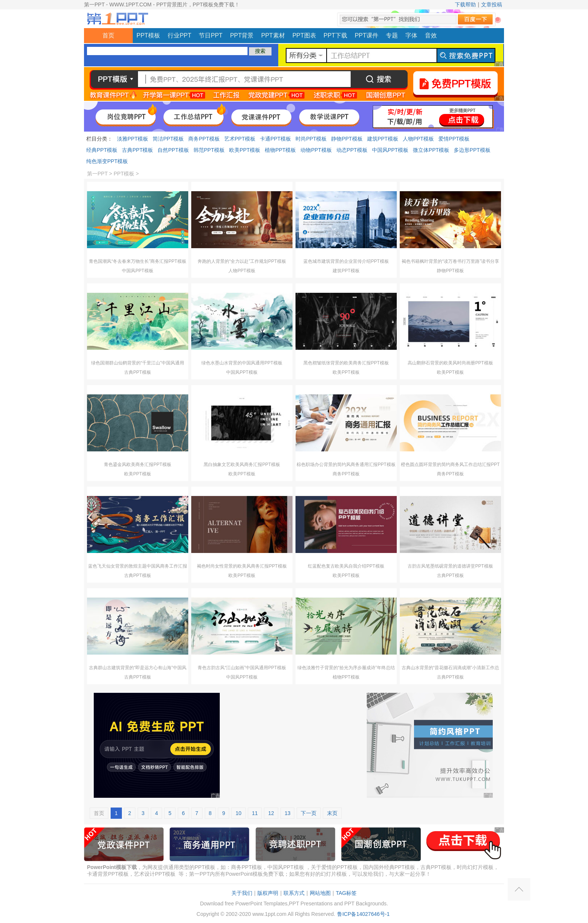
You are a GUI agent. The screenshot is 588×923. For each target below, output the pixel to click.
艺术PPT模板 (240, 139)
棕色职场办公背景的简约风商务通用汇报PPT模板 (346, 464)
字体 (411, 35)
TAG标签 (346, 893)
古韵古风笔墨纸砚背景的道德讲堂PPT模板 (450, 566)
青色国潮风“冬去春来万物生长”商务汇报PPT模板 (137, 261)
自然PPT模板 (173, 150)
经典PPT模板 (102, 150)
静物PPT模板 (347, 139)
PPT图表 (304, 35)
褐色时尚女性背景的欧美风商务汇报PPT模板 (242, 566)
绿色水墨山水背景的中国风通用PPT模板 (242, 363)
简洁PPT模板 (168, 139)
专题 (392, 35)
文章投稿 (492, 4)
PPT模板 (148, 35)
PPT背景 (242, 35)
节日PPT (211, 35)
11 (255, 813)
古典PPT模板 (137, 150)
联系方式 (294, 893)
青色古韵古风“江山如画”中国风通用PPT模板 (242, 668)
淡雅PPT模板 (133, 139)
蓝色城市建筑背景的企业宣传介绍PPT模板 (346, 261)
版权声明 (268, 893)
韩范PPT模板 (209, 150)
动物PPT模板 (316, 150)
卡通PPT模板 (275, 139)
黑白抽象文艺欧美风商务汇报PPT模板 (242, 464)
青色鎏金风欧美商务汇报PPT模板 (137, 464)
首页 (108, 35)
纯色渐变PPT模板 (107, 161)
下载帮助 (465, 4)
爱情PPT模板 (454, 139)
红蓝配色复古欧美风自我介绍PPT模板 (346, 566)
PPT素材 (273, 35)
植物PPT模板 (280, 150)
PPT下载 (335, 35)
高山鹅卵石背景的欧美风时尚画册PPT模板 (450, 363)
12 (271, 813)
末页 (332, 813)
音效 (431, 35)
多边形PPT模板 (472, 150)
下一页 (309, 813)
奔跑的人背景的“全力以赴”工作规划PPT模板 (242, 261)
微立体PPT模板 (431, 150)
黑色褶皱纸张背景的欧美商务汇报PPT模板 (346, 363)
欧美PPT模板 (245, 150)
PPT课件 (367, 35)
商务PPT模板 (204, 139)
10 (238, 813)
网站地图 (320, 893)
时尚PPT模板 (311, 139)
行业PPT (179, 35)
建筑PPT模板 (383, 139)
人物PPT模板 (418, 139)
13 (288, 813)
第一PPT (97, 174)
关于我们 (242, 893)
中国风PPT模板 (390, 150)
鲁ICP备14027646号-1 (363, 914)
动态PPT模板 (352, 150)
